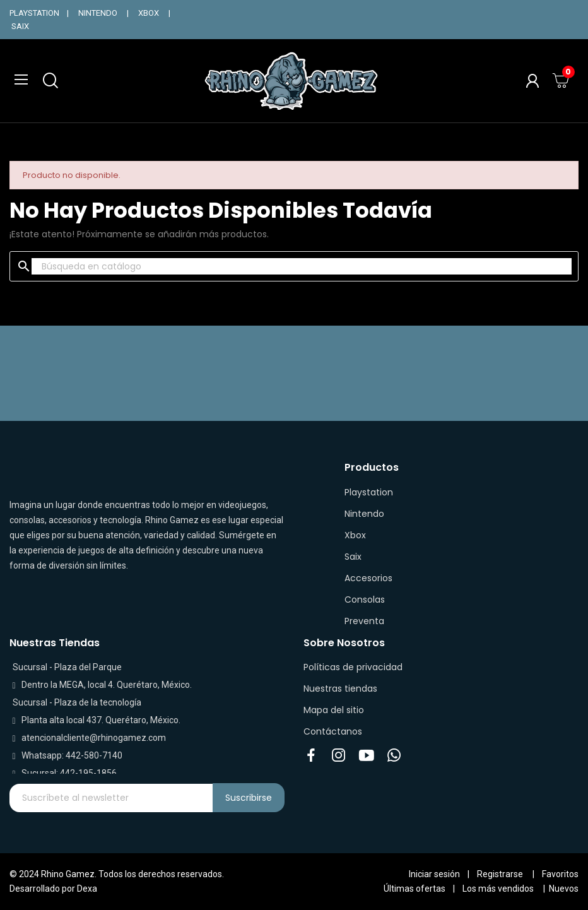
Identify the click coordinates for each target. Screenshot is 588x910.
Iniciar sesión (434, 874)
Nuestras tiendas (340, 688)
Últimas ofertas (415, 889)
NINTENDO (98, 13)
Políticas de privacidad (353, 667)
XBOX (149, 13)
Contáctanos (333, 731)
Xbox (355, 535)
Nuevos (564, 889)
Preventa (364, 621)
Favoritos (560, 874)
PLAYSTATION (34, 13)
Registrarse (500, 874)
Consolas (365, 600)
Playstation (369, 492)
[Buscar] (302, 266)
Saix (353, 557)
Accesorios (368, 578)
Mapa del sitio (334, 710)
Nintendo (364, 514)
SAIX (20, 26)
